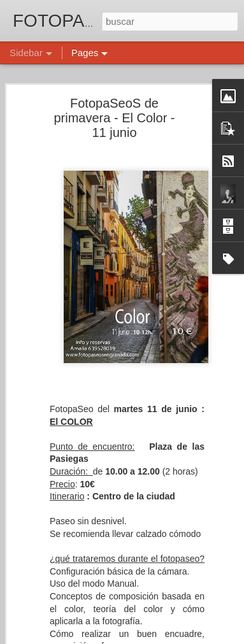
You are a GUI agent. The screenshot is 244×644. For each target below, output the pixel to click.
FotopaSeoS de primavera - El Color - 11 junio (114, 116)
